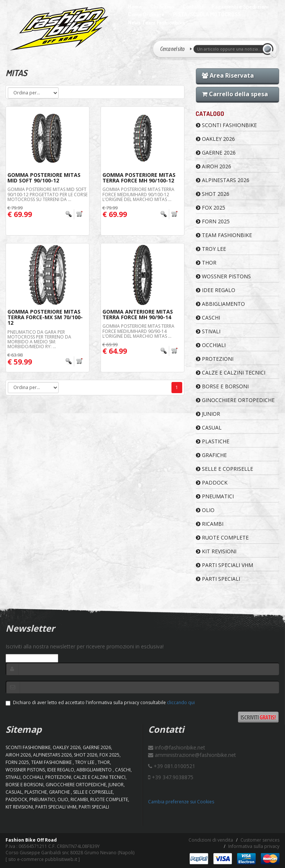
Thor (206, 263)
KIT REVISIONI (216, 551)
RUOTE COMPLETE (222, 537)
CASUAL (209, 427)
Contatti (193, 7)
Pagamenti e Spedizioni (240, 7)
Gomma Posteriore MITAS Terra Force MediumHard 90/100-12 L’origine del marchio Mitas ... (138, 194)
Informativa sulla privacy (254, 846)
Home (135, 7)
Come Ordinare (146, 14)
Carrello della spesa (235, 94)
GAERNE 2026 (216, 153)
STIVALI (208, 331)
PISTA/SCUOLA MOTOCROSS (207, 14)
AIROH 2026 (214, 166)
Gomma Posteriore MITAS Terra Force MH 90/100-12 (139, 178)
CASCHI (208, 318)
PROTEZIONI (215, 359)
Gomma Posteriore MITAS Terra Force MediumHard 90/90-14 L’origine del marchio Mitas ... (138, 331)
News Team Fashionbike (157, 22)
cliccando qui (181, 702)
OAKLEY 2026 (215, 139)
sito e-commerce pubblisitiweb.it (43, 859)
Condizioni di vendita (211, 840)
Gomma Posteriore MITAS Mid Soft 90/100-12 (44, 178)
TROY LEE (211, 249)
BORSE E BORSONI (222, 386)
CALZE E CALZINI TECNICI (231, 373)
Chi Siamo (162, 7)
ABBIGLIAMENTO (220, 304)
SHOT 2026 (213, 194)
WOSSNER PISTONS (223, 276)
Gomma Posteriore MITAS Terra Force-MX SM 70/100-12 (45, 317)
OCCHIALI (211, 345)
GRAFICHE (211, 455)
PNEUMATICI (215, 496)
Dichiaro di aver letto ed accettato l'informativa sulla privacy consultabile (100, 702)
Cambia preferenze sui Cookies (181, 802)
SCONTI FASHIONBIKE (226, 125)
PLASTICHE (213, 441)
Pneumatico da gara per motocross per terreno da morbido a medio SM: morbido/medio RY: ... (39, 339)
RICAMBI (210, 524)
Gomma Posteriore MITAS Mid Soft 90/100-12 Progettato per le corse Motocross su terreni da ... (47, 194)
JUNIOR (208, 414)
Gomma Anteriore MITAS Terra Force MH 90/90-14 (138, 314)
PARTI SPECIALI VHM (225, 565)
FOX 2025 (211, 208)
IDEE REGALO (216, 290)
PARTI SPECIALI (218, 579)
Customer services (260, 840)
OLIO (205, 510)
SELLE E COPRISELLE (225, 469)
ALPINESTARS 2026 (223, 180)
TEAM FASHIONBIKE (224, 235)
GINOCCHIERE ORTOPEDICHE (235, 400)
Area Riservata (228, 75)
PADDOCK (212, 482)
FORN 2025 (213, 221)
